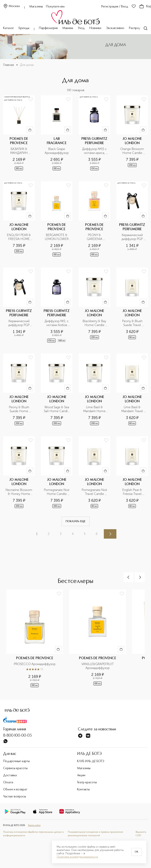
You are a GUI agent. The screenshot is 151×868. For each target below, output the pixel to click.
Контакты (83, 790)
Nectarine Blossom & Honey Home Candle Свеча (19, 492)
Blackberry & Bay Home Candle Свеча (95, 323)
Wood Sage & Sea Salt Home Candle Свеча (57, 409)
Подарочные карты (16, 761)
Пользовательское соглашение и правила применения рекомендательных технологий (95, 834)
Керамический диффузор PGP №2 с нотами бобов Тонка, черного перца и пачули (19, 323)
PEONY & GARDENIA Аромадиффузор (94, 237)
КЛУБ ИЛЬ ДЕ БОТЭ (91, 761)
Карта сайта (34, 825)
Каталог (9, 28)
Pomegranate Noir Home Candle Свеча (57, 492)
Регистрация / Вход (115, 7)
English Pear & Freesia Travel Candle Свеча (133, 492)
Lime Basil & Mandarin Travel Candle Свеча (133, 409)
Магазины (36, 7)
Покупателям (55, 7)
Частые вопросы (15, 797)
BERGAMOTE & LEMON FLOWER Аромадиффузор (57, 237)
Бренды (24, 28)
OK (136, 852)
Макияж (68, 28)
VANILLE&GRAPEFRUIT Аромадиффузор (98, 666)
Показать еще (76, 521)
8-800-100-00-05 (17, 736)
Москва (11, 6)
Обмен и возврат (15, 790)
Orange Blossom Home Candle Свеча (133, 151)
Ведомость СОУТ (141, 834)
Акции (81, 775)
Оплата (8, 783)
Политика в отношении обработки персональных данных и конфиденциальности (34, 834)
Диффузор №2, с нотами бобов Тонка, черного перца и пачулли (57, 323)
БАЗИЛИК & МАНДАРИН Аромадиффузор (19, 151)
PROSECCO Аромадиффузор (35, 664)
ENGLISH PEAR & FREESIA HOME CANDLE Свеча (19, 237)
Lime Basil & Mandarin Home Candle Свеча (95, 409)
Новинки (95, 28)
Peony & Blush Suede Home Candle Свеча (19, 409)
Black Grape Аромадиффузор (57, 151)
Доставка (10, 775)
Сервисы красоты (15, 768)
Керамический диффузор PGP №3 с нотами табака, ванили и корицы (133, 237)
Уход (81, 28)
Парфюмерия (48, 28)
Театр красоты (87, 783)
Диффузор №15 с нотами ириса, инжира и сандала (95, 151)
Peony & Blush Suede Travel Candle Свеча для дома (133, 323)
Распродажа (138, 28)
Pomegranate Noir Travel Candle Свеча (95, 492)
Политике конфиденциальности (77, 857)
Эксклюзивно (115, 28)
